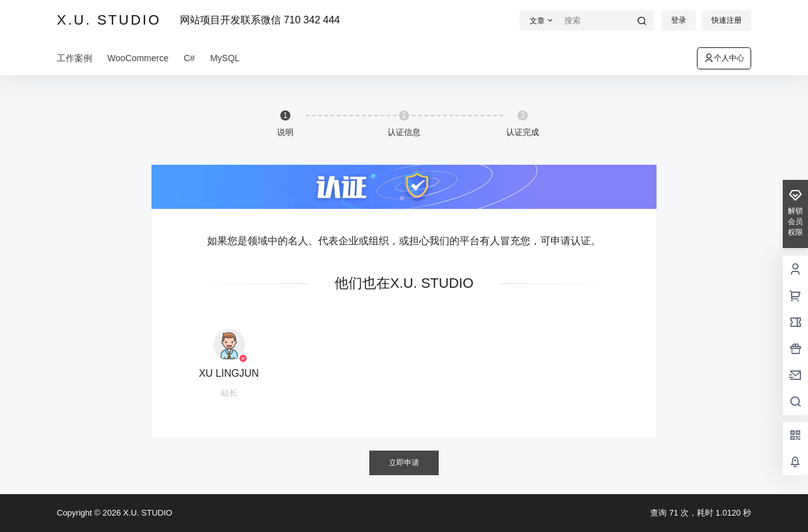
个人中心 (724, 58)
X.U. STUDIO (146, 513)
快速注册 (727, 20)
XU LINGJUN (229, 373)
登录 (679, 20)
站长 (229, 393)
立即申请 (404, 463)
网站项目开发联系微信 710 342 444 (260, 20)
